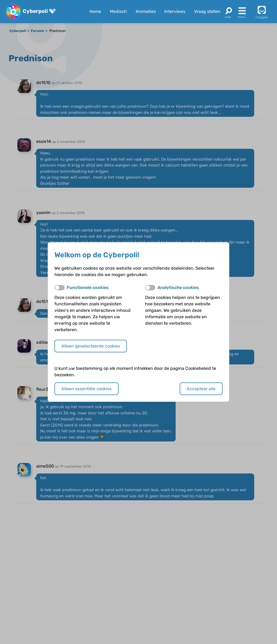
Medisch (118, 11)
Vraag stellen (207, 11)
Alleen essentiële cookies (86, 389)
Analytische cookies (178, 287)
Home (95, 11)
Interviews (175, 11)
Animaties (146, 11)
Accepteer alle (201, 389)
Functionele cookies (88, 287)
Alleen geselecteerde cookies (91, 346)
